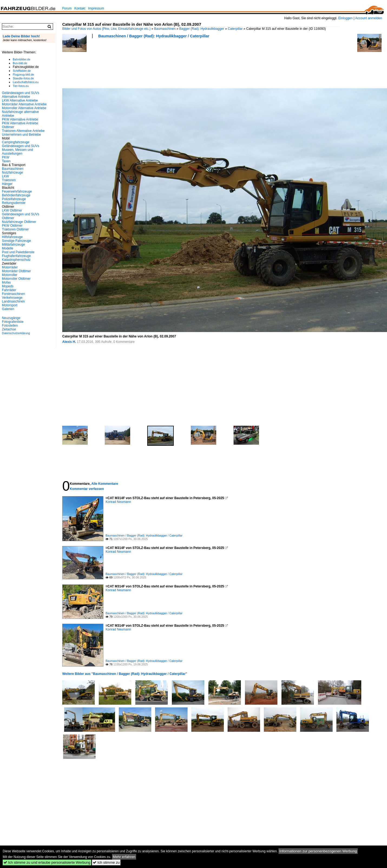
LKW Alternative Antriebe (20, 100)
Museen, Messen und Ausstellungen (17, 152)
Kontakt (80, 8)
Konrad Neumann (118, 502)
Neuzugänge (11, 318)
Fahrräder (9, 290)
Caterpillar (235, 29)
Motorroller (10, 275)
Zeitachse (9, 329)
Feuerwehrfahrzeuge (17, 191)
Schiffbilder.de (22, 71)
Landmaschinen (13, 301)
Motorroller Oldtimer (16, 279)
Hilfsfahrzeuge (12, 237)
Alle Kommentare (105, 484)
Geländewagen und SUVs (21, 146)
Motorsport (10, 305)
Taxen (6, 161)
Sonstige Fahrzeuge (16, 241)
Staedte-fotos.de (23, 78)
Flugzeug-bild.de (23, 74)
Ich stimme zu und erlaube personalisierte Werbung (47, 862)
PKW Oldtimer (12, 226)
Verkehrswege (12, 298)
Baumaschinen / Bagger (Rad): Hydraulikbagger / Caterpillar (154, 36)
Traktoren (9, 180)
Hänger (7, 184)
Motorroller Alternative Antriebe (24, 108)
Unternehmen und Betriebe (21, 135)
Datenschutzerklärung (16, 333)
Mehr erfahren (124, 857)
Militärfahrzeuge (13, 245)
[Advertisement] (161, 65)
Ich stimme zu (106, 862)
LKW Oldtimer (12, 210)
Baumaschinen (165, 29)
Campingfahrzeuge (16, 142)
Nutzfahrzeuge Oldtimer (19, 222)
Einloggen (345, 18)
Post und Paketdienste (18, 252)
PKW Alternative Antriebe (20, 119)
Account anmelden (368, 18)
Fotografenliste (13, 322)
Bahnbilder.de (22, 59)
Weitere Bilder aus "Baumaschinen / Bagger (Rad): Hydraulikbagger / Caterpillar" (125, 674)
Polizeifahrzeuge (14, 199)
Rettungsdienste (14, 203)
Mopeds (8, 286)
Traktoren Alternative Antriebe (23, 131)
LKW (5, 176)
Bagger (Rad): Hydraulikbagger (202, 29)
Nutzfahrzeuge (12, 173)
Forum (67, 8)
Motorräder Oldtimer (16, 271)
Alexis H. (69, 342)
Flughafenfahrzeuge (16, 256)
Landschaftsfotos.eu (26, 82)
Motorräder (10, 267)
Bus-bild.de (20, 63)
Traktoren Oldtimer (15, 229)
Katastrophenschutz (16, 260)
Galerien (8, 309)
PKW (6, 157)
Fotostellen (10, 326)
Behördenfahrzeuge (16, 195)
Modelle (8, 248)
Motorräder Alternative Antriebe (24, 104)
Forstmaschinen (13, 294)
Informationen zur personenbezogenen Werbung (318, 851)
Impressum (96, 8)
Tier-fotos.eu (21, 86)
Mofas (6, 282)
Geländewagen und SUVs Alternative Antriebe (21, 95)
